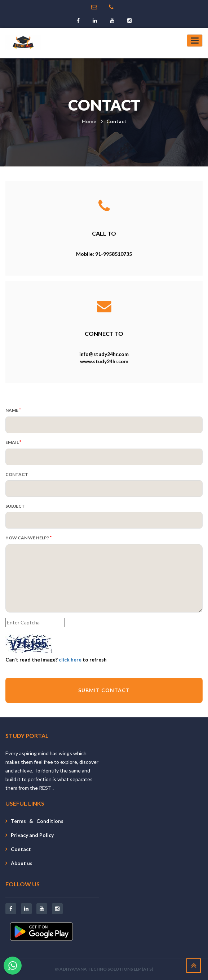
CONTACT (17, 474)
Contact (21, 849)
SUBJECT (15, 506)
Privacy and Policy (32, 835)
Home (89, 121)
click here (70, 660)
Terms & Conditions (37, 821)
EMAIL (13, 442)
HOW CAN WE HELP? (28, 537)
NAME (13, 410)
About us (22, 863)
